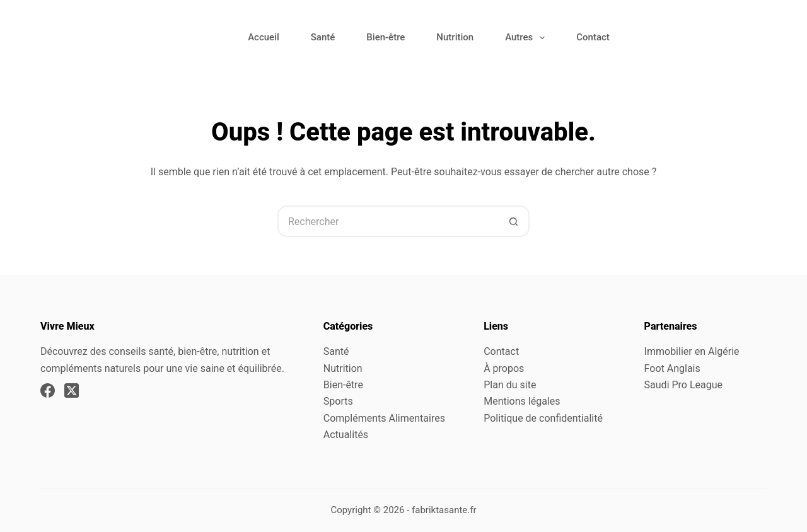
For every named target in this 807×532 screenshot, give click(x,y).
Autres (527, 38)
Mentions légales (522, 401)
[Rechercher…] (388, 221)
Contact (593, 37)
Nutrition (455, 37)
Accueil (264, 37)
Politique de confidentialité (543, 418)
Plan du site (510, 385)
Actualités (346, 435)
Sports (338, 401)
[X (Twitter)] (72, 390)
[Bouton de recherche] (514, 221)
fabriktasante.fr (444, 510)
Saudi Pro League (683, 385)
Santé (323, 37)
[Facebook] (48, 390)
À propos (504, 368)
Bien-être (386, 37)
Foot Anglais (672, 368)
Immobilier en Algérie (692, 351)
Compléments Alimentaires (384, 418)
